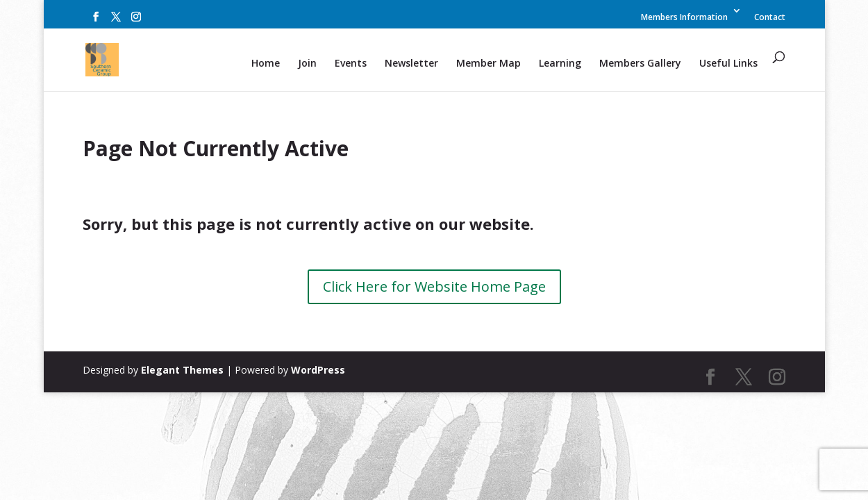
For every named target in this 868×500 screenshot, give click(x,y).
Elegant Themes (182, 370)
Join (307, 64)
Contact (770, 18)
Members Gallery (640, 64)
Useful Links (728, 64)
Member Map (489, 64)
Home (266, 64)
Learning (560, 64)
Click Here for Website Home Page (434, 286)
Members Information (684, 18)
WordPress (318, 370)
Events (351, 64)
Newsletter (411, 64)
